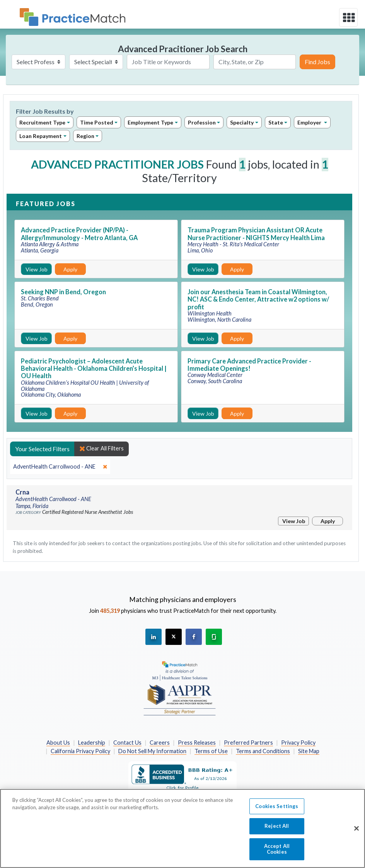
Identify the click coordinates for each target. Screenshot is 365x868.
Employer (310, 122)
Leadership (92, 743)
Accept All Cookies (277, 853)
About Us (58, 743)
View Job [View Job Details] (37, 269)
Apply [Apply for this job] (70, 269)
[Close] (356, 832)
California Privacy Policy (80, 751)
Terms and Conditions (263, 751)
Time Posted (97, 122)
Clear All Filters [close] (101, 448)
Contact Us (127, 743)
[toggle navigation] (348, 17)
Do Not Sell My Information (152, 751)
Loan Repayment (41, 136)
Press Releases (197, 743)
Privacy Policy (298, 743)
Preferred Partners (248, 743)
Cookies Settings (277, 810)
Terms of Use (211, 751)
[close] (60, 467)
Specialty (242, 122)
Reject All (277, 830)
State (276, 122)
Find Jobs (317, 62)
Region (85, 136)
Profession (202, 122)
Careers (160, 743)
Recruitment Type (42, 122)
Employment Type (150, 122)
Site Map (309, 751)
